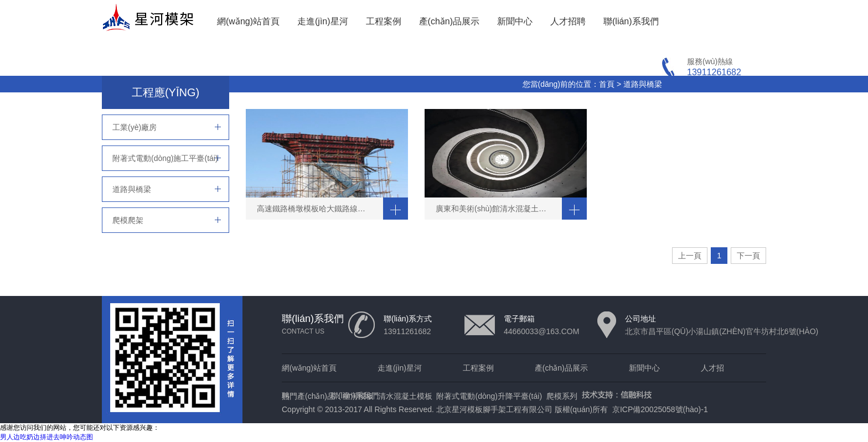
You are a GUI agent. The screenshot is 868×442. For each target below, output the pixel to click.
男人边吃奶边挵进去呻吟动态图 (46, 437)
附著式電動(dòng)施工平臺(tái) (165, 158)
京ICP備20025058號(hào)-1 (660, 409)
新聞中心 (515, 21)
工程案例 (384, 21)
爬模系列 (562, 396)
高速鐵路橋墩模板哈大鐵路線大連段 (319, 209)
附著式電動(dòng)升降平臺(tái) (489, 396)
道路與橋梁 (643, 84)
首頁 (607, 84)
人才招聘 (568, 21)
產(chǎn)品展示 (449, 21)
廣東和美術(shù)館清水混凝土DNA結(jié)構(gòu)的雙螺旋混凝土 (499, 209)
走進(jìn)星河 (323, 21)
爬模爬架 (128, 220)
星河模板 (358, 396)
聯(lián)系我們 (631, 21)
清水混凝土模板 (405, 396)
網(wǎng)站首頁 (248, 21)
